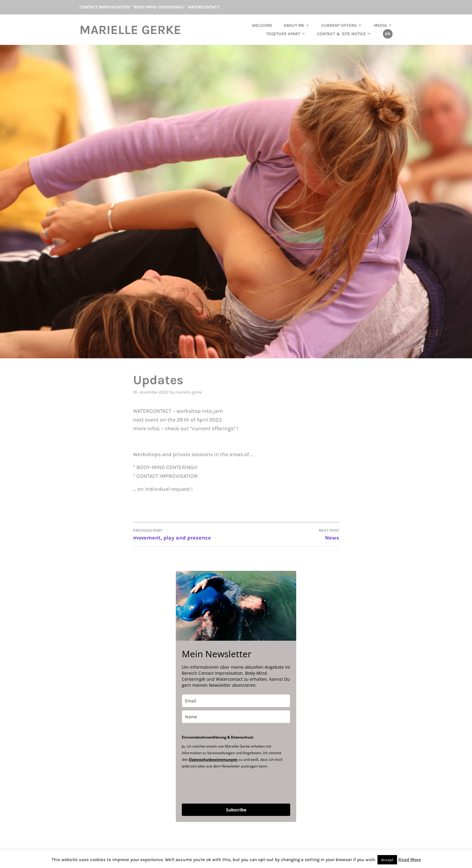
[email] (236, 701)
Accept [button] (387, 860)
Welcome (262, 25)
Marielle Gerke (130, 30)
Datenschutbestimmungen (213, 759)
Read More (410, 860)
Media (380, 25)
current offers (339, 25)
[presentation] (228, 786)
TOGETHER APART (283, 34)
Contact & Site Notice (341, 34)
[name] (236, 717)
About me (294, 25)
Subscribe (236, 810)
